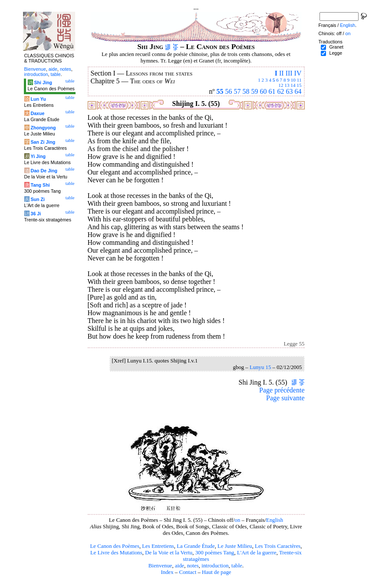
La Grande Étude (196, 546)
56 (229, 91)
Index (167, 572)
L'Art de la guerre (257, 553)
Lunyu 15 (260, 367)
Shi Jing (43, 82)
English (275, 520)
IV (298, 73)
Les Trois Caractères (278, 546)
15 (299, 85)
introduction (215, 566)
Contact (188, 572)
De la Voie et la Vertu (169, 553)
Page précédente (282, 390)
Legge (336, 53)
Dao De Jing (44, 171)
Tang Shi (40, 185)
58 (246, 91)
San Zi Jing (43, 142)
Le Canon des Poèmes (115, 546)
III (289, 73)
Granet (336, 47)
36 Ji (36, 214)
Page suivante (285, 398)
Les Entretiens (158, 546)
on (238, 520)
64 (298, 91)
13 (287, 85)
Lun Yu (38, 99)
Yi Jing (38, 156)
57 (237, 91)
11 (299, 80)
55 (220, 91)
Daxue (37, 113)
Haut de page (217, 572)
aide (180, 566)
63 (290, 91)
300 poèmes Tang (215, 553)
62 (281, 91)
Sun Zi (38, 199)
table (237, 566)
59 (255, 91)
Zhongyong (43, 128)
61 (272, 91)
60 (264, 91)
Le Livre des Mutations (116, 553)
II (282, 73)
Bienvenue (160, 566)
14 (293, 85)
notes (193, 566)
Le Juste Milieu (235, 546)
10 (293, 80)
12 (281, 85)
